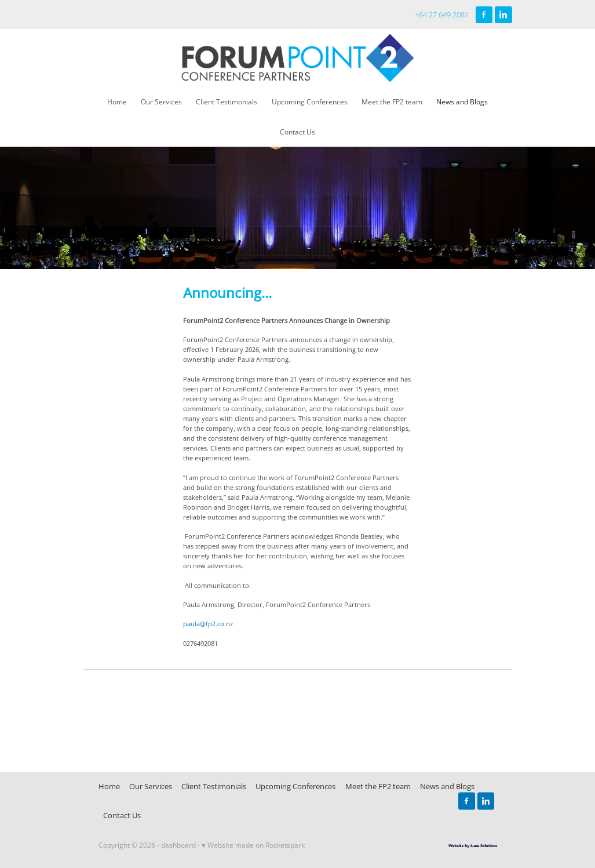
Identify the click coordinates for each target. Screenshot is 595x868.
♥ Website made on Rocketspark (253, 845)
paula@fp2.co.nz (208, 624)
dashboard (178, 845)
